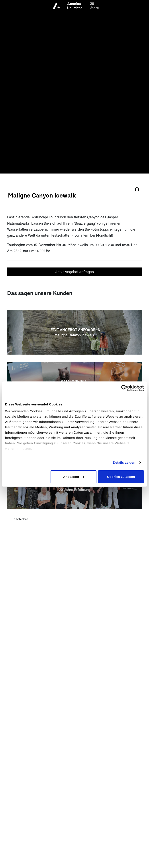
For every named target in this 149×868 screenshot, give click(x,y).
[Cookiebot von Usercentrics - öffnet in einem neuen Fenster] (124, 388)
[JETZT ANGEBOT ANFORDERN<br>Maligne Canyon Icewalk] (74, 332)
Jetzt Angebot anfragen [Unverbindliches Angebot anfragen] (75, 272)
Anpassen (74, 477)
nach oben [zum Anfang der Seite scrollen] (21, 519)
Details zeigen (124, 462)
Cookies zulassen (121, 477)
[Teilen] (137, 189)
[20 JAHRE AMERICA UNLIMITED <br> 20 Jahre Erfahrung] (74, 487)
